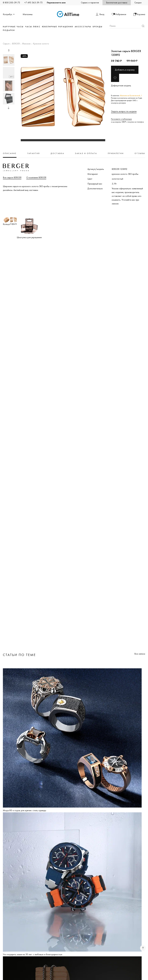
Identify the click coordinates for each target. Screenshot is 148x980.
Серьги (6, 44)
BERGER (16, 44)
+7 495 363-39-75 (33, 3)
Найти (143, 26)
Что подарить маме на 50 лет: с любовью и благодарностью (33, 954)
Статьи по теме (19, 655)
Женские (26, 44)
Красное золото (41, 44)
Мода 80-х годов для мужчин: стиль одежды (24, 810)
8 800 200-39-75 (11, 3)
